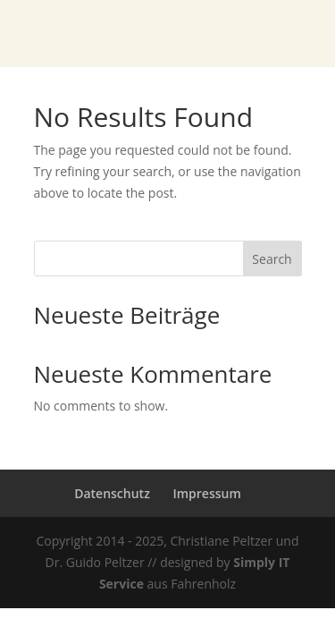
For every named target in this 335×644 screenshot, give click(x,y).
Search (272, 259)
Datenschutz (112, 493)
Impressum (206, 493)
